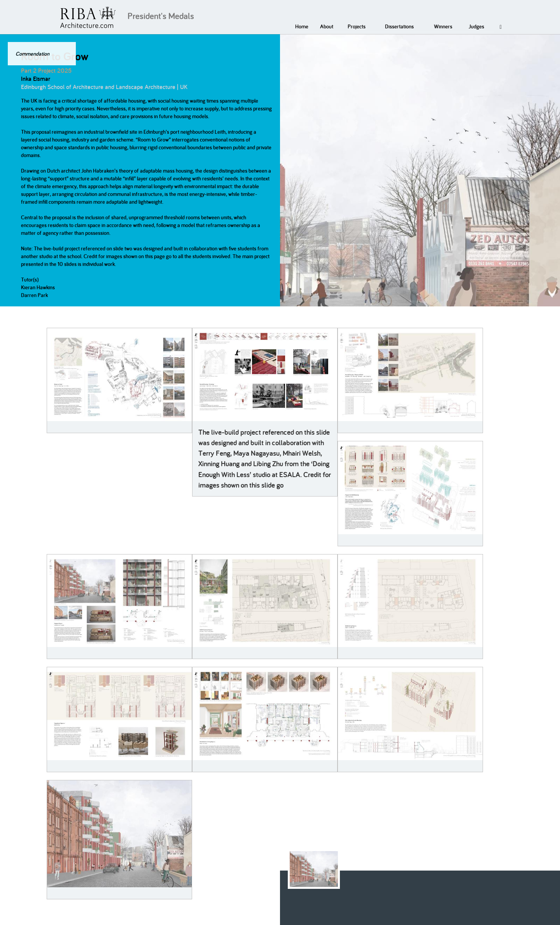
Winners (443, 26)
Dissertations (399, 26)
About (327, 26)
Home (302, 26)
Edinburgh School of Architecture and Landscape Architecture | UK (104, 87)
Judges (476, 26)
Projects (357, 26)
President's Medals (161, 16)
